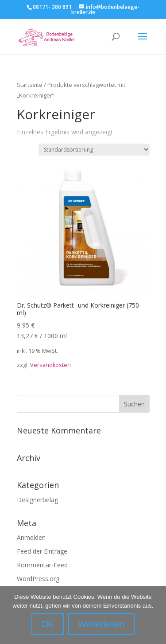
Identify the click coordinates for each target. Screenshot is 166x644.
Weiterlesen (101, 624)
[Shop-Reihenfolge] (94, 150)
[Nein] (155, 615)
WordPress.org (38, 579)
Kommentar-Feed (42, 565)
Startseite (30, 85)
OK (48, 624)
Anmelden (31, 537)
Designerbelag (37, 500)
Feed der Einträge (42, 551)
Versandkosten (50, 365)
